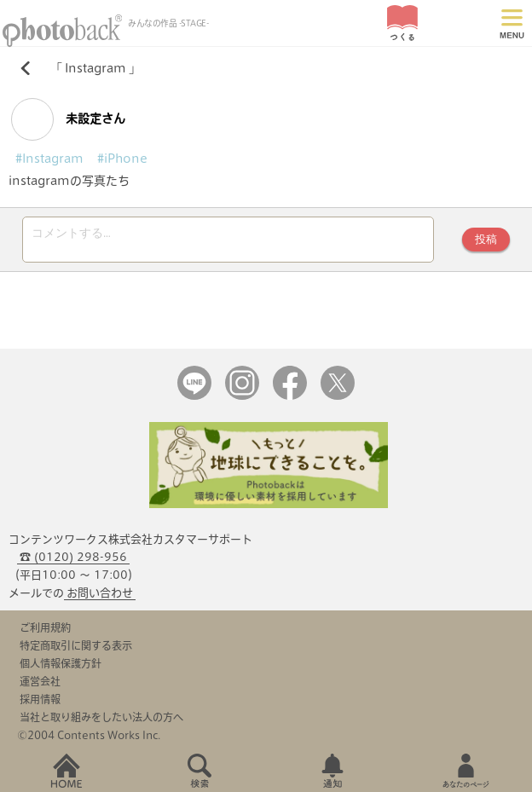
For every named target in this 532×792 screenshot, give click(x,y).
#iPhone (122, 159)
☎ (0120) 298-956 (73, 562)
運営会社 (40, 686)
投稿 (486, 242)
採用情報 (40, 704)
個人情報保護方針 (61, 668)
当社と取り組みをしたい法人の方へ (101, 722)
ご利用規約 (45, 633)
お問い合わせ (100, 598)
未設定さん (68, 119)
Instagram (95, 68)
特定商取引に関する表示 (76, 650)
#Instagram (49, 159)
